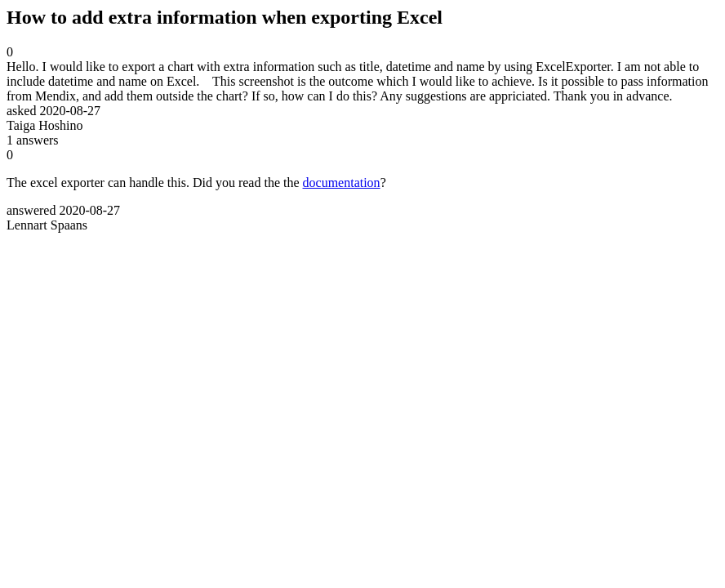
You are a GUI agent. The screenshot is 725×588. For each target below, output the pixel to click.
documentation (342, 183)
